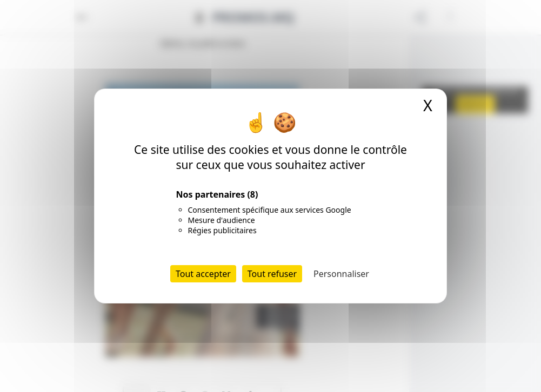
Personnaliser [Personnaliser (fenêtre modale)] (341, 274)
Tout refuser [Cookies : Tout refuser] (272, 274)
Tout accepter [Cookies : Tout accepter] (203, 274)
